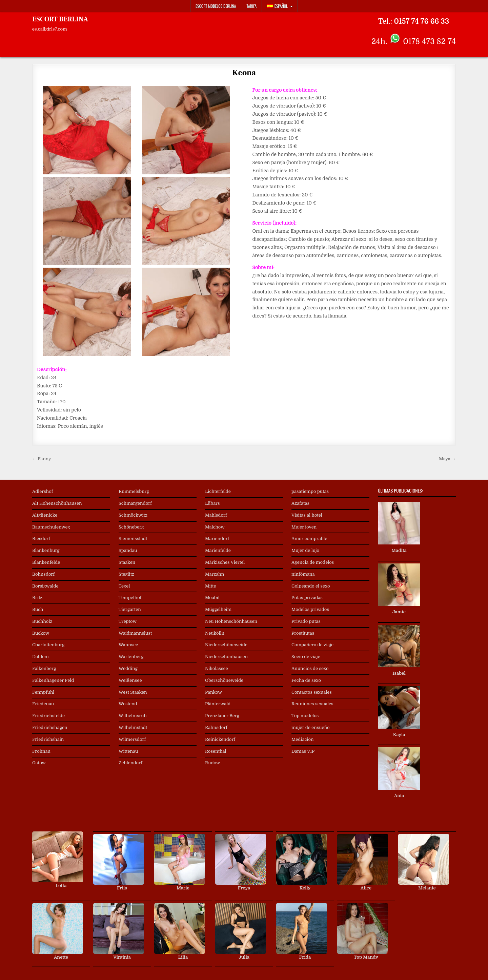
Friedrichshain (48, 739)
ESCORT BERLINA (60, 19)
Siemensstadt (133, 539)
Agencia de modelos (313, 562)
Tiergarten (130, 609)
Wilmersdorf (132, 739)
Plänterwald (218, 704)
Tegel (124, 586)
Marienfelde (218, 550)
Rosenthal (216, 751)
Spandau (128, 550)
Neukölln (215, 633)
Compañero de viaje (312, 645)
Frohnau (41, 751)
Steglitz (126, 574)
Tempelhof (130, 598)
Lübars (212, 503)
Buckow (41, 633)
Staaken (127, 562)
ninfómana (303, 574)
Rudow (212, 763)
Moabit (212, 598)
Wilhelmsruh (133, 716)
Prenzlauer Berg (222, 716)
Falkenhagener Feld (53, 680)
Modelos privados (310, 609)
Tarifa (251, 6)
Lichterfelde (218, 491)
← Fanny (42, 459)
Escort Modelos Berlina (216, 6)
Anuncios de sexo (310, 668)
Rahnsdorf (216, 727)
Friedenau (43, 704)
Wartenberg (131, 657)
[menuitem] (280, 6)
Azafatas (300, 503)
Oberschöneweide (224, 680)
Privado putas (306, 621)
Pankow (213, 692)
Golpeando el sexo (311, 586)
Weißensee (130, 680)
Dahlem (40, 657)
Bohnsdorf (43, 574)
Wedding (128, 668)
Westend (128, 704)
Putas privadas (307, 598)
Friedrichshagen (50, 727)
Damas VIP (303, 751)
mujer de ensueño (311, 727)
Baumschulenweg (51, 527)
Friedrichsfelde (48, 716)
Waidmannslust (135, 633)
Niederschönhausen (226, 657)
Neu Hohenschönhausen (231, 621)
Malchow (215, 527)
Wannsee (128, 645)
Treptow (128, 621)
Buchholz (42, 621)
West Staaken (133, 692)
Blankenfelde (46, 562)
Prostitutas (303, 633)
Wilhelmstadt (133, 727)
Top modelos (305, 716)
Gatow (39, 763)
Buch (38, 609)
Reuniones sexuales (312, 704)
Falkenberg (44, 668)
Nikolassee (217, 668)
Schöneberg (131, 527)
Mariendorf (217, 539)
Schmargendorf (135, 503)
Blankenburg (46, 550)
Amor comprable (309, 539)
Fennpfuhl (43, 692)
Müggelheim (218, 609)
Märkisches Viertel (225, 562)
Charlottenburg (48, 645)
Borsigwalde (45, 586)
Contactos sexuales (312, 692)
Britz (37, 598)
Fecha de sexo (306, 680)
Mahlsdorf (216, 515)
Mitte (211, 586)
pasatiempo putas (310, 491)
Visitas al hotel (307, 515)
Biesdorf (41, 539)
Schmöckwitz (133, 515)
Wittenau (128, 751)
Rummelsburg (134, 491)
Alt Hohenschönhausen (57, 503)
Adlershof (43, 491)
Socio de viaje (306, 657)
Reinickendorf (220, 739)
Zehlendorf (130, 763)
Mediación (303, 739)
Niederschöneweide (226, 645)
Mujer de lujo (305, 550)
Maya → (447, 459)
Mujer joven (304, 527)
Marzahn (215, 574)
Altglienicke (45, 515)
